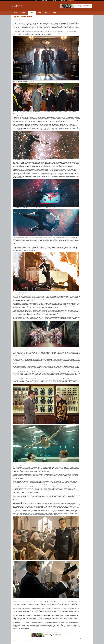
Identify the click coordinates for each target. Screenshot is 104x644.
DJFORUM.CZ (54, 1)
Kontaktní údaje (23, 641)
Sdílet (79, 631)
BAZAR (47, 13)
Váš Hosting (31, 641)
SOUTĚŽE (55, 13)
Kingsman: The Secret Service (23, 17)
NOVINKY (15, 13)
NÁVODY (32, 13)
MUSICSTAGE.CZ (44, 1)
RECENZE (23, 13)
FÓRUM (39, 13)
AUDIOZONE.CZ (34, 1)
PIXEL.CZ (71, 1)
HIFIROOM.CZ (63, 1)
